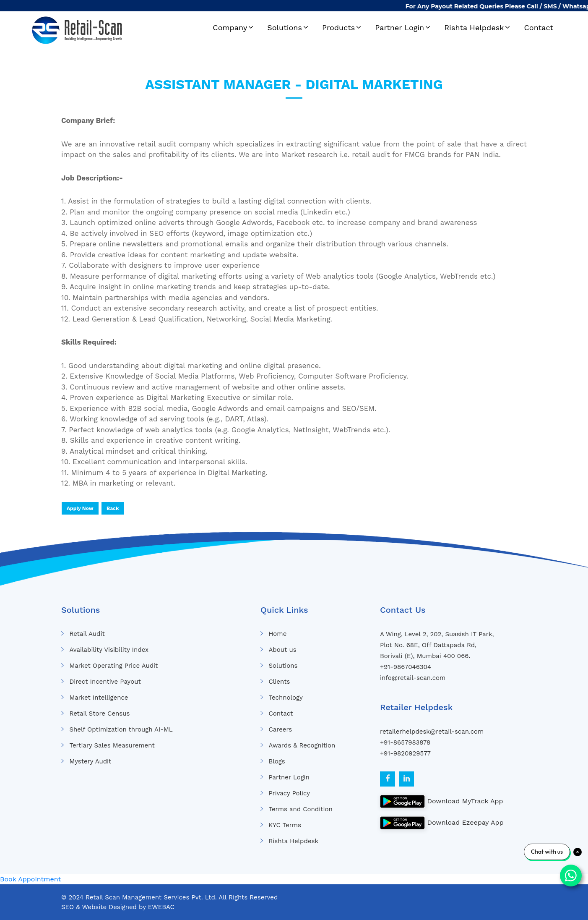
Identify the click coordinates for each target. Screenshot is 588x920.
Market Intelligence (99, 698)
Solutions (285, 27)
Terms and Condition (300, 809)
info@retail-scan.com (413, 678)
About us (282, 650)
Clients (279, 682)
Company (230, 27)
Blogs (277, 761)
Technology (285, 698)
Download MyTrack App (442, 801)
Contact (539, 27)
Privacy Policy (289, 793)
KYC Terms (285, 825)
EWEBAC (161, 907)
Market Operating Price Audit (113, 666)
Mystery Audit (90, 761)
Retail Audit (87, 634)
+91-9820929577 (405, 753)
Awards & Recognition (302, 745)
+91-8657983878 (405, 742)
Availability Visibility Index (109, 650)
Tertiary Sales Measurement (112, 745)
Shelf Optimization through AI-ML (121, 729)
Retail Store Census (99, 714)
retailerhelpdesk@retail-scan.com (432, 732)
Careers (280, 729)
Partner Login (399, 27)
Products (338, 27)
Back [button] (113, 508)
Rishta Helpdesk (474, 27)
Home (277, 634)
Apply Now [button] (80, 508)
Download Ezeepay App (442, 823)
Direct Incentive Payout (105, 682)
